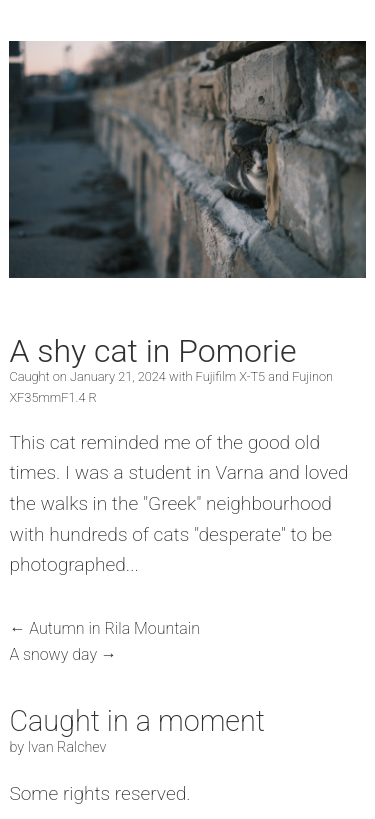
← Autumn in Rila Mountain (104, 628)
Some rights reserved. (99, 793)
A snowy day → (63, 654)
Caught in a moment (137, 721)
